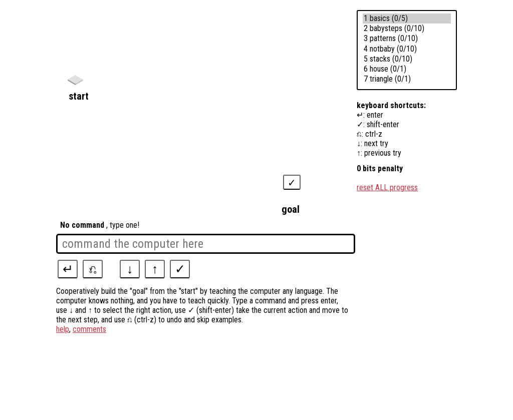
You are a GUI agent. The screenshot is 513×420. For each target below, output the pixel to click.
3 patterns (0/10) (407, 39)
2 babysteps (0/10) (407, 29)
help (63, 329)
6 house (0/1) (407, 69)
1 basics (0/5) (407, 19)
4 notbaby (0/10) (407, 49)
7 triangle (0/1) (407, 79)
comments (89, 329)
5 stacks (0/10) (407, 59)
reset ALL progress (387, 187)
